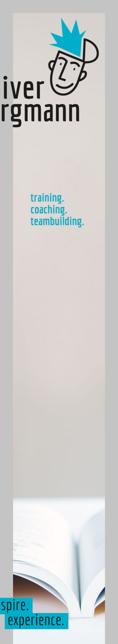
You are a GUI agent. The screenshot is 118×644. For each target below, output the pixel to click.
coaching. (49, 209)
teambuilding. (57, 221)
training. (47, 197)
